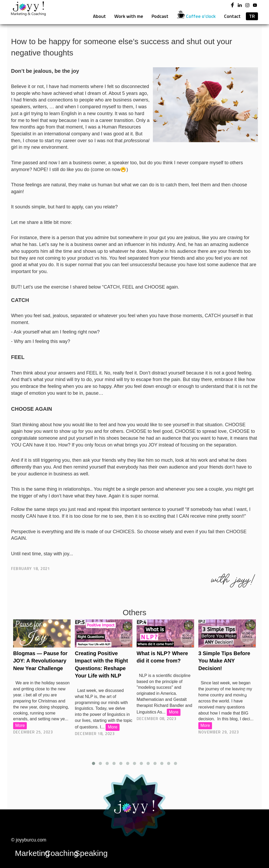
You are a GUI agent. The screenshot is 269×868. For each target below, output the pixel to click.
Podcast (160, 16)
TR (252, 16)
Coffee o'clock (196, 16)
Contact (232, 16)
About (99, 16)
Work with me (129, 16)
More (20, 725)
